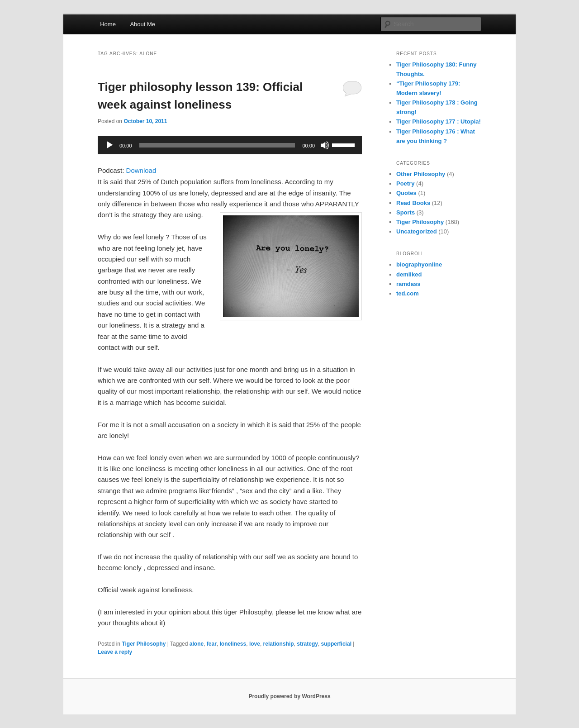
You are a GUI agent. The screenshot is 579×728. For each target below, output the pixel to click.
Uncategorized (417, 231)
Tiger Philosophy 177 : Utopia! (439, 121)
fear (212, 644)
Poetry (405, 183)
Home (108, 24)
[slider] (217, 145)
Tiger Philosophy (144, 644)
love (255, 644)
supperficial (336, 644)
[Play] (109, 145)
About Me (142, 24)
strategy (307, 644)
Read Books (413, 203)
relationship (279, 644)
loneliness (233, 644)
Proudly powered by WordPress (289, 696)
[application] (230, 145)
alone (197, 644)
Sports (406, 212)
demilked (409, 274)
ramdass (408, 284)
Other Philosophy (421, 174)
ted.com (408, 293)
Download (141, 170)
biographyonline (419, 264)
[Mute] (325, 145)
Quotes (406, 193)
